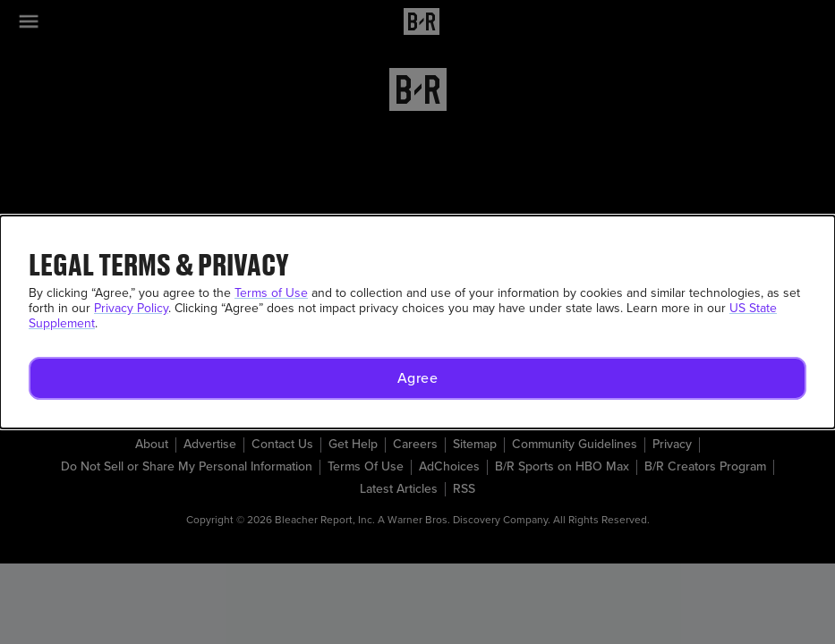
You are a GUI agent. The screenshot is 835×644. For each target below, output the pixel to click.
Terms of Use (271, 293)
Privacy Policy (131, 308)
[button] (417, 378)
